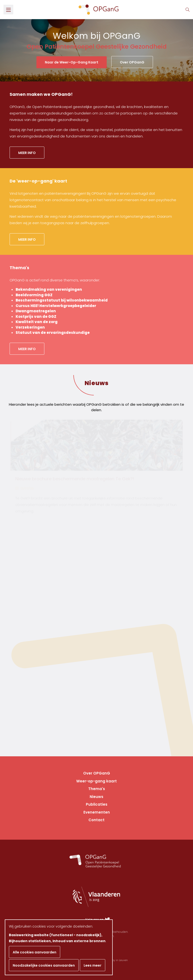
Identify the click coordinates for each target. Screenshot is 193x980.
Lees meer (93, 965)
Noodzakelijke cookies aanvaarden (44, 965)
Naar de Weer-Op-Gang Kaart (72, 62)
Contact (96, 820)
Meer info (27, 153)
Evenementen (97, 812)
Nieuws (97, 383)
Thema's (97, 789)
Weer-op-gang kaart (96, 781)
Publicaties (97, 804)
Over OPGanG (132, 62)
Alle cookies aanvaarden (35, 952)
